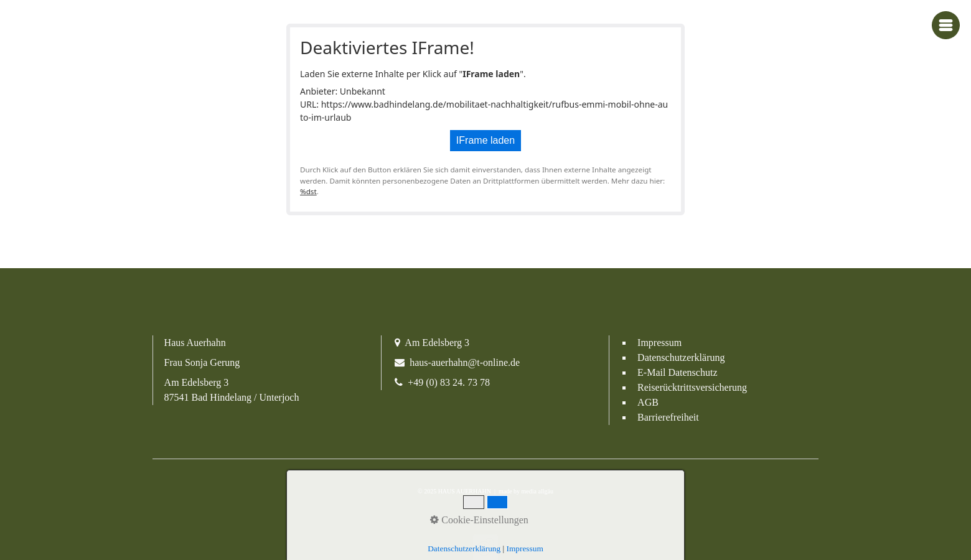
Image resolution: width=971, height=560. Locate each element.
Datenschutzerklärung (681, 357)
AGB (648, 402)
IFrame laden (485, 140)
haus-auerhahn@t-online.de (465, 362)
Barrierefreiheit (668, 417)
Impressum (659, 343)
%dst (308, 191)
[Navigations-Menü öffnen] (946, 25)
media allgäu (537, 491)
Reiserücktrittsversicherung (692, 387)
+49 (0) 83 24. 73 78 (449, 382)
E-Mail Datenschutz (677, 372)
